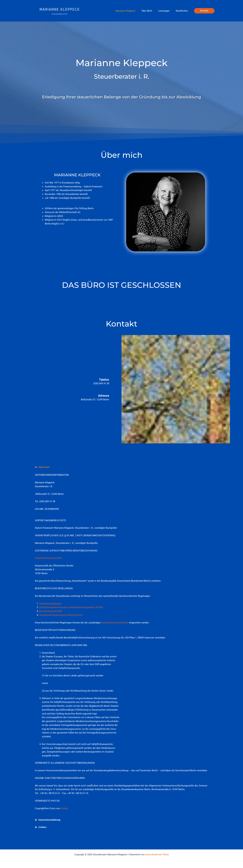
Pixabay (64, 808)
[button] (204, 11)
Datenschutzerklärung (50, 820)
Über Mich (151, 11)
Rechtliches (183, 11)
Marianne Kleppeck (131, 11)
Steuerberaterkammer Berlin (49, 558)
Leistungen (166, 11)
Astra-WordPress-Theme (157, 854)
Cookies (43, 827)
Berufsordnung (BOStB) (51, 611)
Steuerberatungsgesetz (51, 603)
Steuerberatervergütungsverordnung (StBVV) (62, 615)
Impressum (44, 467)
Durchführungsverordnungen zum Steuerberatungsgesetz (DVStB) (73, 607)
